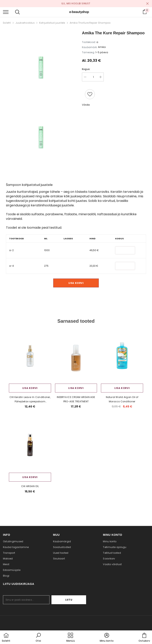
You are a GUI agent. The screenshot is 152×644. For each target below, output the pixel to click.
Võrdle (86, 105)
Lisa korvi (76, 283)
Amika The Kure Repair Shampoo (90, 23)
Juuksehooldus (25, 23)
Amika (102, 47)
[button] (38, 638)
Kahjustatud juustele (52, 23)
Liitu (74, 602)
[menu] (6, 12)
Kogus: (86, 69)
